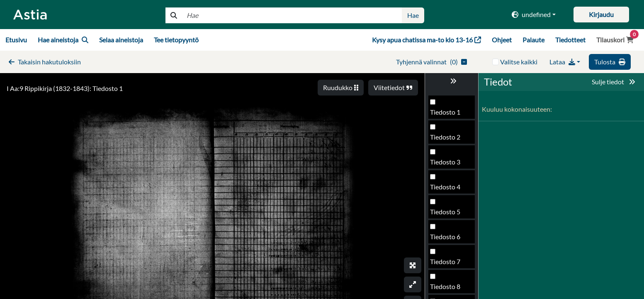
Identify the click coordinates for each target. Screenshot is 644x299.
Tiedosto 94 (447, 239)
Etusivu (16, 40)
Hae (413, 15)
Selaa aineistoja (121, 40)
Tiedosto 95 (447, 264)
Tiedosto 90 (447, 139)
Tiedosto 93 (447, 214)
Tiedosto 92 (447, 189)
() (431, 62)
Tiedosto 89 (447, 114)
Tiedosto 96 (447, 289)
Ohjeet (502, 40)
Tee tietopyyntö (176, 40)
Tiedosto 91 (447, 164)
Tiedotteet (570, 40)
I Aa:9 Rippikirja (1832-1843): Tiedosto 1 (65, 88)
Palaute (533, 40)
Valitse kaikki (519, 62)
